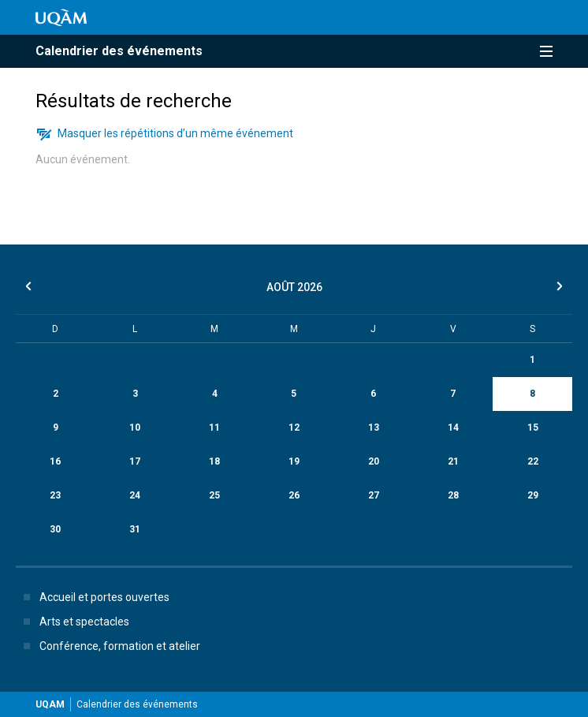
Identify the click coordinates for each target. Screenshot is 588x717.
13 (374, 428)
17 (135, 461)
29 (533, 495)
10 (135, 428)
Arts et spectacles (73, 622)
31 (135, 529)
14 (453, 428)
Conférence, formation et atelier (109, 646)
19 (294, 461)
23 (55, 495)
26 (294, 495)
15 (533, 428)
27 (374, 495)
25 (214, 495)
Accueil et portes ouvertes (93, 597)
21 (453, 461)
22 (533, 461)
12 (294, 428)
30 (55, 529)
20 (374, 461)
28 (453, 495)
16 (55, 461)
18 (214, 461)
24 (135, 495)
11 (214, 428)
